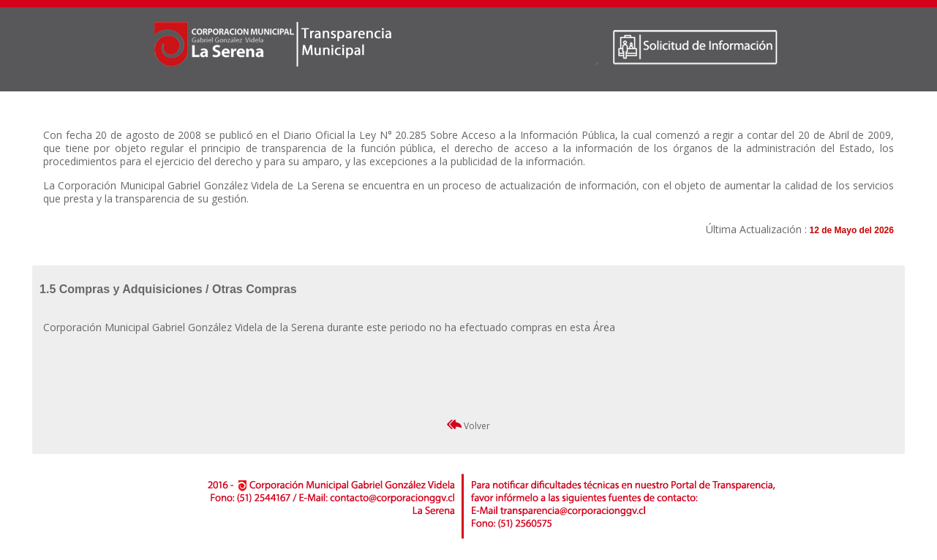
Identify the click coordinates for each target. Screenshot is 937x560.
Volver (468, 426)
